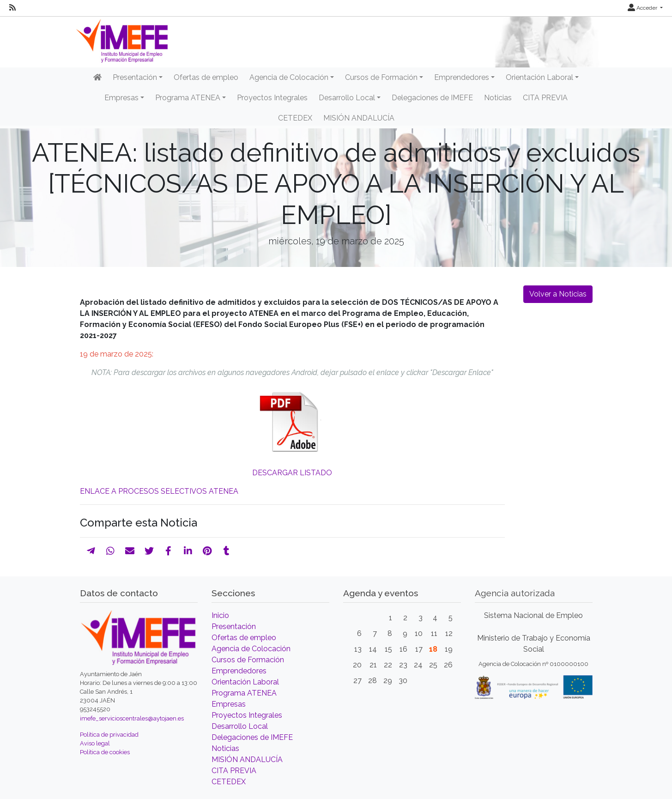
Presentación (234, 626)
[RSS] (12, 8)
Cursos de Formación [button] (381, 77)
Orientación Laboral (245, 682)
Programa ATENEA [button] (188, 98)
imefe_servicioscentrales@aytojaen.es (132, 718)
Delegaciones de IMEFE (432, 98)
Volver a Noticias (558, 294)
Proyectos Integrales (272, 98)
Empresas (229, 704)
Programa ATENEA (244, 693)
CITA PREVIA (545, 98)
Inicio (220, 615)
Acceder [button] (643, 8)
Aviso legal (95, 743)
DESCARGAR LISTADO (292, 473)
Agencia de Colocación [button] (289, 77)
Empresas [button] (121, 98)
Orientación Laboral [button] (539, 77)
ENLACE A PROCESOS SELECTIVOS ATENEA (159, 491)
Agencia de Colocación (251, 649)
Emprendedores (239, 671)
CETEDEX (295, 118)
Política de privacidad (109, 735)
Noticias (498, 98)
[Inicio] (97, 78)
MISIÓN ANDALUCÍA (359, 118)
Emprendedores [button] (462, 77)
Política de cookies (105, 752)
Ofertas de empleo (206, 77)
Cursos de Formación (248, 660)
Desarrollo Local (240, 726)
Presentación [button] (135, 77)
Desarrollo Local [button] (347, 98)
